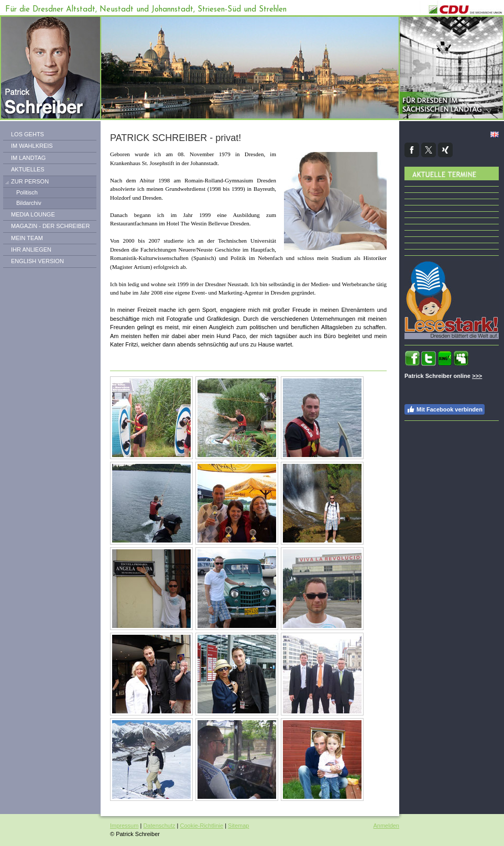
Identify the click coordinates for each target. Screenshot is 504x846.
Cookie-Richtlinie (202, 826)
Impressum (124, 826)
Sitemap (238, 826)
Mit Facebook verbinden (445, 409)
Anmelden (386, 826)
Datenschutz (159, 826)
